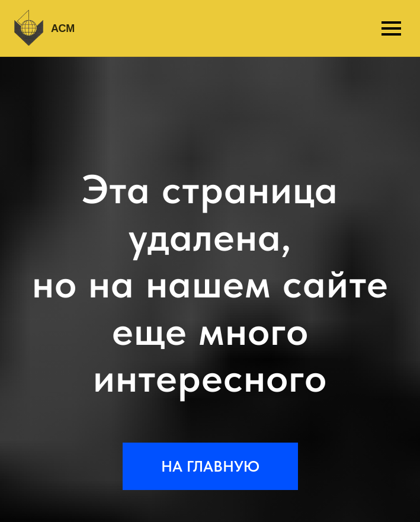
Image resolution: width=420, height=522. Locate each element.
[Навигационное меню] (391, 28)
